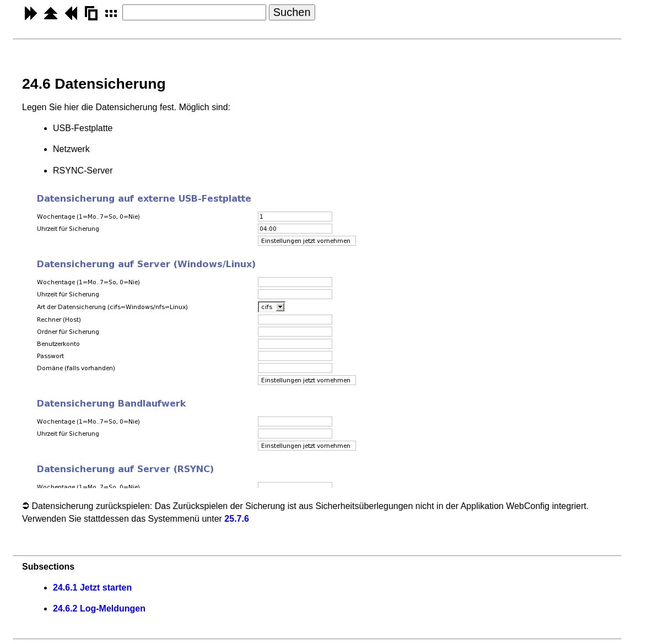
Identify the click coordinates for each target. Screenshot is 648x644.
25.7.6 (236, 519)
